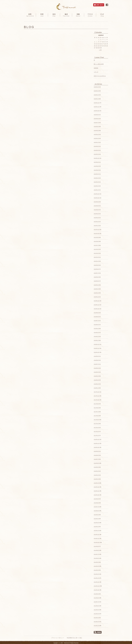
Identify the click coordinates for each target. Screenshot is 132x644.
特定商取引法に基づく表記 (74, 638)
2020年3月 (96, 289)
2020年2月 (96, 293)
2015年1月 (96, 531)
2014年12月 (97, 534)
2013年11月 (97, 586)
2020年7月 (96, 273)
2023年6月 (96, 170)
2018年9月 (96, 356)
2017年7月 (96, 412)
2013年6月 (96, 606)
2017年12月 (97, 392)
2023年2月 (96, 186)
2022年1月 (96, 226)
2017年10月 (97, 400)
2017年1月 (96, 435)
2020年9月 (96, 265)
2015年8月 (96, 503)
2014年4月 (96, 566)
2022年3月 (96, 218)
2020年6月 (96, 277)
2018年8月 (96, 360)
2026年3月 (96, 91)
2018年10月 (97, 352)
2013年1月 (96, 626)
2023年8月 (96, 166)
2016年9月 (96, 451)
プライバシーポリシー (58, 638)
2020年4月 (96, 285)
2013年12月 (97, 582)
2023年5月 (96, 174)
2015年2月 (96, 527)
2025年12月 (97, 103)
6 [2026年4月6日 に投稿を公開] (95, 42)
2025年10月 (97, 111)
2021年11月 (97, 230)
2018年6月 (96, 368)
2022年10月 (97, 198)
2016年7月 (96, 459)
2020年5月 (96, 281)
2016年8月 (96, 455)
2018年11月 (97, 348)
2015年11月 (97, 491)
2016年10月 (97, 447)
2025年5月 (96, 130)
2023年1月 (96, 190)
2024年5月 (96, 150)
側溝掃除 (96, 68)
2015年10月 (97, 495)
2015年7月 (96, 507)
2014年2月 (96, 574)
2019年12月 (97, 301)
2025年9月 (96, 115)
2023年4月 (96, 178)
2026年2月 (96, 95)
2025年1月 (96, 142)
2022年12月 (97, 194)
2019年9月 (96, 313)
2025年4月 (96, 134)
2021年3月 (96, 257)
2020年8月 (96, 269)
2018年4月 (96, 376)
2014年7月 (96, 554)
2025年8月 (96, 119)
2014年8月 (96, 550)
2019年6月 (96, 325)
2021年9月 (96, 237)
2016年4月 (96, 471)
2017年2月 (96, 432)
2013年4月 (96, 614)
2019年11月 (97, 305)
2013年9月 (96, 594)
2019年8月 (96, 317)
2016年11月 (97, 443)
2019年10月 (97, 309)
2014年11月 (97, 538)
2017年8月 (96, 408)
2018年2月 (96, 384)
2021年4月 (96, 253)
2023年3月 (96, 182)
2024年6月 (96, 146)
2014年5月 (96, 562)
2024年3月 (96, 154)
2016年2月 (96, 479)
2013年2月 (96, 622)
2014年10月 (97, 542)
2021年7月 (96, 245)
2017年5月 (96, 420)
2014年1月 (96, 578)
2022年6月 (96, 210)
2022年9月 (96, 202)
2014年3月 (96, 570)
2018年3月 (96, 380)
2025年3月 (96, 138)
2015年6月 (96, 511)
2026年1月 (96, 99)
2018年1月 (96, 388)
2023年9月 (96, 162)
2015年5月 (96, 515)
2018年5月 (96, 372)
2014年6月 (96, 558)
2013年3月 (96, 618)
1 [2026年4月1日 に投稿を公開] (99, 40)
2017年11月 (97, 396)
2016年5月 (96, 467)
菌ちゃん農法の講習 (99, 64)
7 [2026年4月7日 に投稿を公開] (97, 42)
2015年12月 (97, 487)
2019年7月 (96, 321)
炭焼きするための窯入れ (100, 76)
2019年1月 (96, 340)
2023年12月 (97, 158)
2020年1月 (96, 297)
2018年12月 (97, 344)
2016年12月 (97, 439)
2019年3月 (96, 332)
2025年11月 (97, 107)
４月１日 (96, 72)
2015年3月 (96, 523)
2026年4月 (96, 87)
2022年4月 (96, 214)
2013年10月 (97, 590)
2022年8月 (96, 206)
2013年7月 (96, 602)
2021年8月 (96, 241)
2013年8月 (96, 598)
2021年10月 (97, 233)
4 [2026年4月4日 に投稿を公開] (105, 40)
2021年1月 (96, 261)
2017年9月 (96, 404)
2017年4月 (96, 424)
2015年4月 (96, 519)
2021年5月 (96, 249)
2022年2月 (96, 222)
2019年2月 (96, 336)
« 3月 (100, 50)
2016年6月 (96, 463)
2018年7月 (96, 364)
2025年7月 (96, 123)
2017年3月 (96, 428)
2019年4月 (96, 329)
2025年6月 (96, 127)
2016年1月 (96, 483)
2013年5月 (96, 610)
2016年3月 (96, 475)
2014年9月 (96, 546)
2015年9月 (96, 499)
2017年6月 (96, 416)
